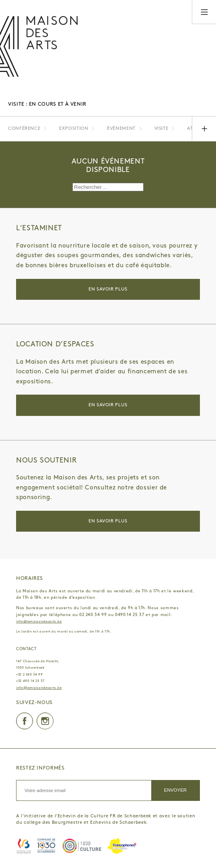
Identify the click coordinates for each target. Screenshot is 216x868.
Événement (121, 129)
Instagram (45, 721)
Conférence (24, 129)
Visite (161, 129)
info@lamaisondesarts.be (39, 622)
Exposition (74, 129)
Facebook (25, 721)
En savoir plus (108, 289)
